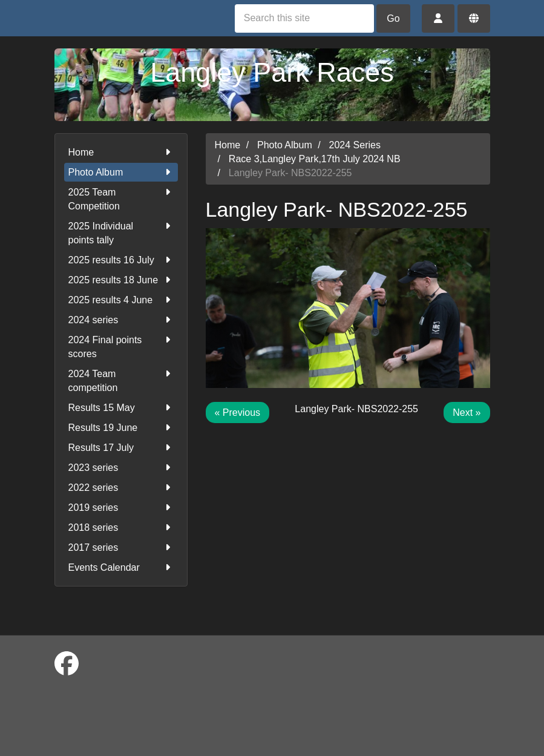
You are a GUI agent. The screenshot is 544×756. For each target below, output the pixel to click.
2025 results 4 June (121, 300)
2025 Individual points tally (121, 232)
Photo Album (121, 172)
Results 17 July (121, 448)
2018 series (121, 528)
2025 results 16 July (121, 260)
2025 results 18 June (121, 280)
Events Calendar (121, 567)
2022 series (121, 488)
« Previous (238, 413)
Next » (467, 413)
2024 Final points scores (121, 346)
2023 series (121, 468)
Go (393, 18)
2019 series (121, 508)
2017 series (121, 547)
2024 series (121, 320)
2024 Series (355, 145)
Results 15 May (121, 408)
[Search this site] (304, 18)
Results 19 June (121, 428)
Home (121, 152)
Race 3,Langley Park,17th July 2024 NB (315, 159)
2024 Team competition (121, 380)
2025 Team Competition (121, 198)
